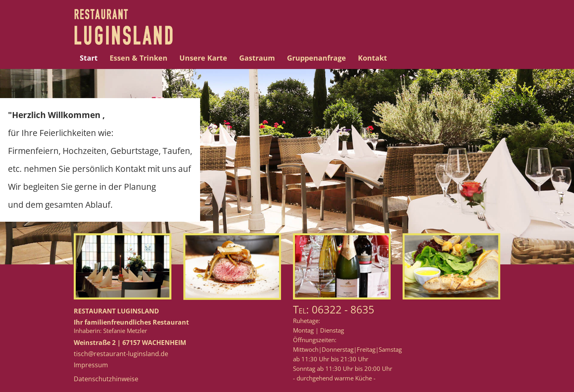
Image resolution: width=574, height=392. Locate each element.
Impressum (91, 365)
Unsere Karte (203, 58)
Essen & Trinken (139, 58)
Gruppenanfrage (316, 58)
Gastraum (257, 58)
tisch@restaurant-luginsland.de (121, 354)
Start (89, 58)
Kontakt (373, 58)
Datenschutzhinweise (106, 379)
